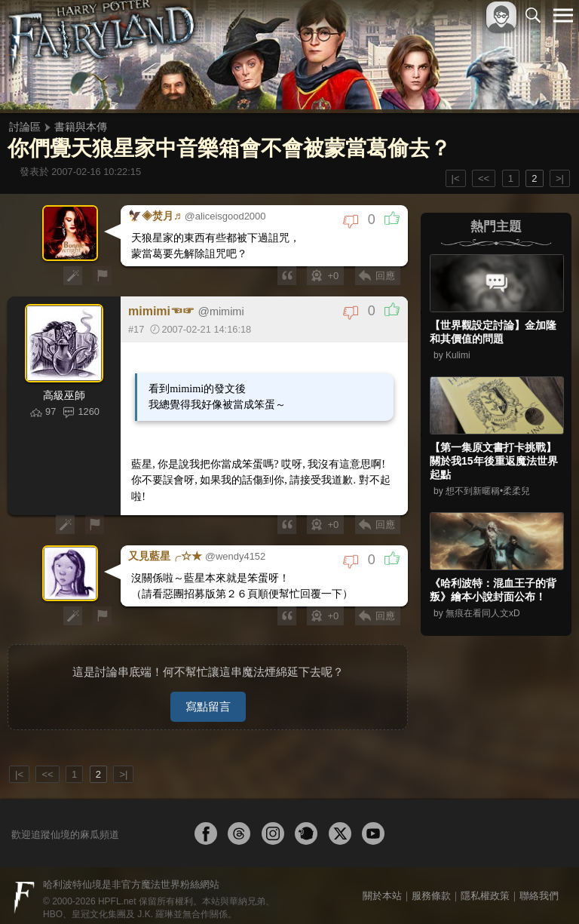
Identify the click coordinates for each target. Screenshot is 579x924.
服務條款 (431, 887)
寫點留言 (208, 698)
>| (560, 178)
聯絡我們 (539, 887)
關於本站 (382, 887)
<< (484, 178)
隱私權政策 (485, 887)
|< (456, 178)
